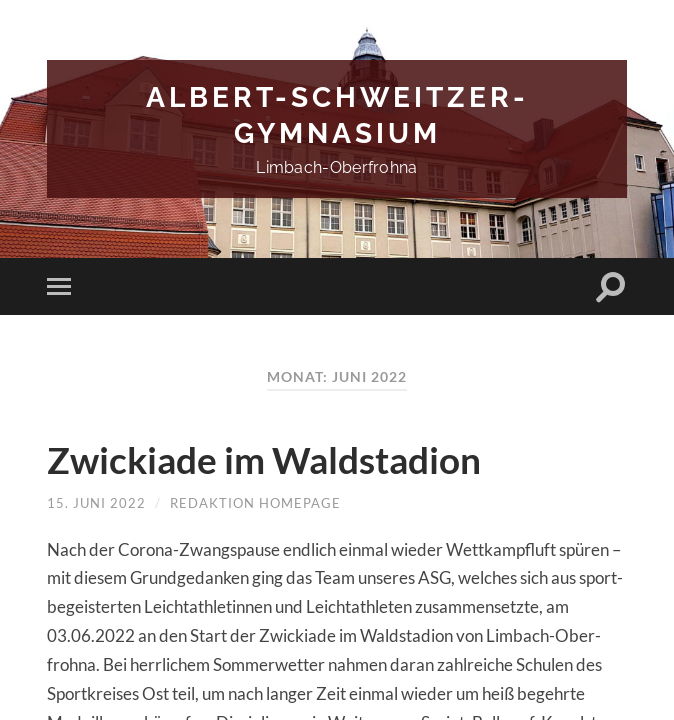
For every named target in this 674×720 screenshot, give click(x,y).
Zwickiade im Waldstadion (284, 460)
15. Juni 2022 (96, 504)
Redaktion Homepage (255, 504)
